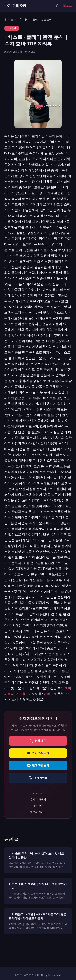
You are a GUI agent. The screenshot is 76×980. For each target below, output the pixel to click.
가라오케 (50, 694)
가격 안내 (38, 806)
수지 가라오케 (16, 6)
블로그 (67, 6)
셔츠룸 (21, 694)
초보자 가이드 (38, 812)
